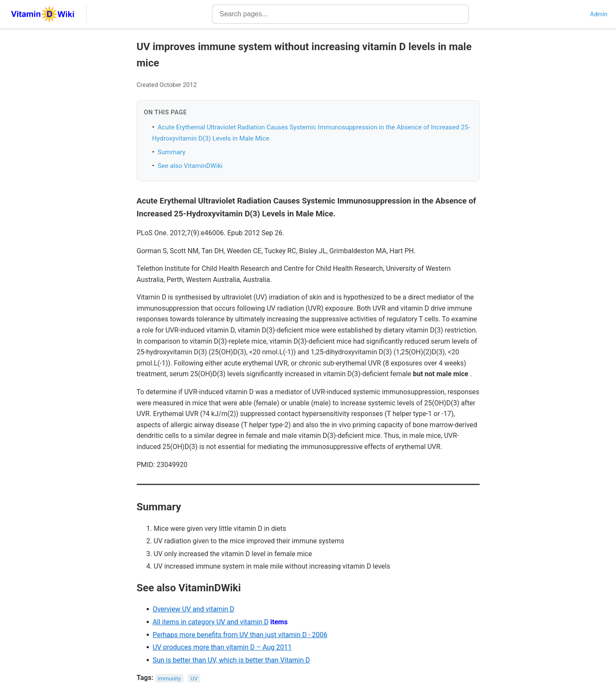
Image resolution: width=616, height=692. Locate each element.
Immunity (169, 678)
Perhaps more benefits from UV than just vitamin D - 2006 (240, 635)
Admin (599, 14)
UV (194, 678)
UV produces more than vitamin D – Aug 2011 (222, 647)
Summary (172, 152)
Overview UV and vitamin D (194, 609)
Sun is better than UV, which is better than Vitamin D (231, 660)
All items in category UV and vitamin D (211, 622)
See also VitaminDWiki (190, 166)
